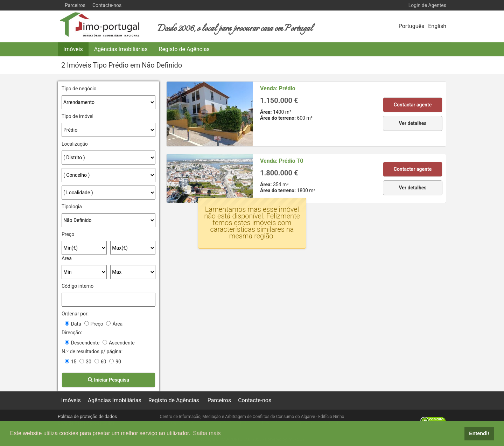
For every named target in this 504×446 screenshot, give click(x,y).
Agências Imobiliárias (121, 49)
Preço (68, 234)
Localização (75, 144)
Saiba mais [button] (207, 433)
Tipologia (72, 207)
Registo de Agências (184, 49)
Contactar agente (413, 105)
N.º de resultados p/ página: (92, 351)
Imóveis (73, 49)
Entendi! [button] (479, 433)
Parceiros (75, 5)
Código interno (78, 286)
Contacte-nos (107, 5)
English (437, 26)
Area (67, 258)
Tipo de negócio (79, 89)
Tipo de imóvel (78, 116)
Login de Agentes (427, 5)
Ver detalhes (413, 123)
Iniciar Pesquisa (108, 380)
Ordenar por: (75, 314)
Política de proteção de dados (87, 416)
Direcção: (72, 333)
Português (412, 26)
